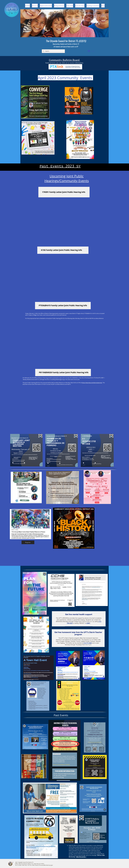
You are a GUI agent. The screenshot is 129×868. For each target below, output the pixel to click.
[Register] (28, 542)
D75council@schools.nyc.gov (46, 865)
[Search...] (53, 51)
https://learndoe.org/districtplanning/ (92, 383)
